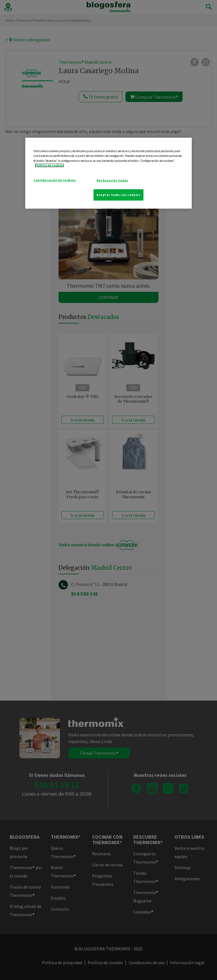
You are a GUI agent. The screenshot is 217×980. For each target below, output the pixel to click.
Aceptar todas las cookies (118, 195)
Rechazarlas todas (112, 180)
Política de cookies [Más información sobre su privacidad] (49, 165)
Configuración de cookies (55, 180)
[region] (108, 173)
